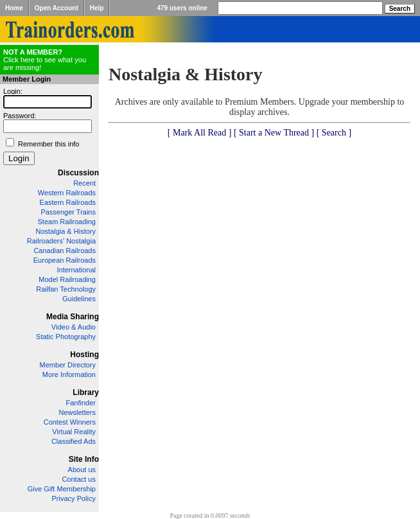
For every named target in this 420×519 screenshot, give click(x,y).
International (76, 270)
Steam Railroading (67, 222)
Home (14, 8)
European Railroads (65, 260)
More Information (69, 374)
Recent (84, 183)
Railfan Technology (66, 289)
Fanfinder (81, 403)
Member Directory (68, 365)
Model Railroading (67, 279)
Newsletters (77, 412)
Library (86, 392)
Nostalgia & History (66, 231)
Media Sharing (73, 317)
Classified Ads (74, 441)
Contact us (79, 479)
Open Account (57, 8)
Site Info (84, 459)
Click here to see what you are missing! (45, 60)
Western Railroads (67, 193)
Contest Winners (70, 422)
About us (82, 470)
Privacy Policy (74, 498)
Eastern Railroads (68, 202)
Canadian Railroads (65, 251)
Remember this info (48, 144)
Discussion (78, 173)
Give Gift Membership (62, 489)
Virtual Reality (74, 432)
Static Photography (66, 337)
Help (97, 8)
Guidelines (79, 299)
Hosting (84, 355)
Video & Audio (74, 327)
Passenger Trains (68, 212)
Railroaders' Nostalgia (61, 241)
